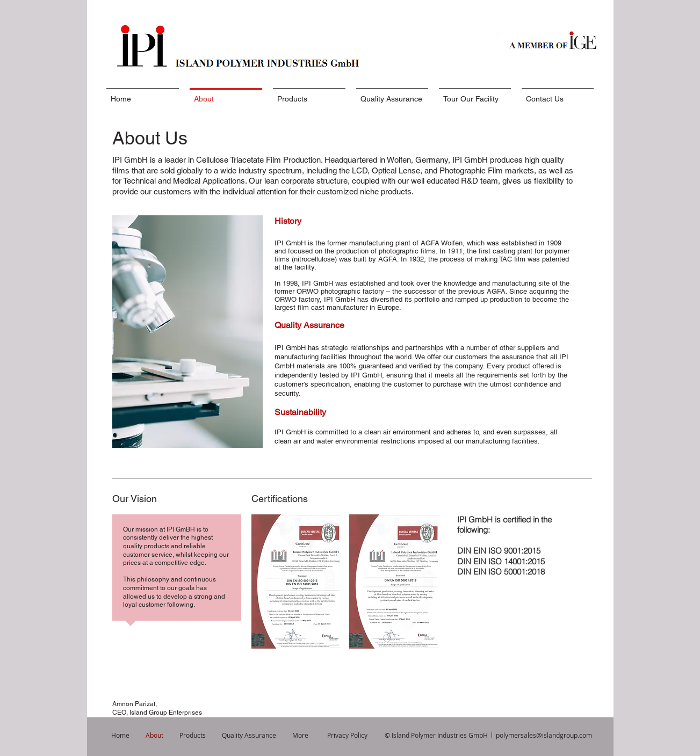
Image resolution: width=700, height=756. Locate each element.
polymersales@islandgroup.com (544, 735)
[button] (297, 581)
